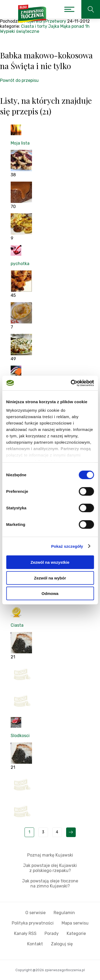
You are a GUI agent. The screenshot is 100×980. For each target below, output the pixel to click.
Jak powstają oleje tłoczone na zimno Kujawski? (50, 883)
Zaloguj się (62, 944)
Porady (52, 933)
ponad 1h (81, 26)
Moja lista (20, 143)
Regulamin (64, 913)
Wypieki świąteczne (20, 31)
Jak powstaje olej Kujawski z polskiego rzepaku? (50, 868)
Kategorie (76, 933)
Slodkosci (20, 736)
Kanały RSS (25, 933)
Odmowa (50, 593)
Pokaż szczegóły (67, 546)
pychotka (20, 264)
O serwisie (35, 913)
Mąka (65, 26)
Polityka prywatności (33, 923)
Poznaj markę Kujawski (50, 855)
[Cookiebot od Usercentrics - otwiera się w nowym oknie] (71, 383)
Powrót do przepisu (19, 80)
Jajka (54, 26)
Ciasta (17, 625)
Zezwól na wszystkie (50, 562)
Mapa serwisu (75, 923)
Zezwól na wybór (50, 578)
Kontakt (35, 944)
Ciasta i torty (34, 26)
